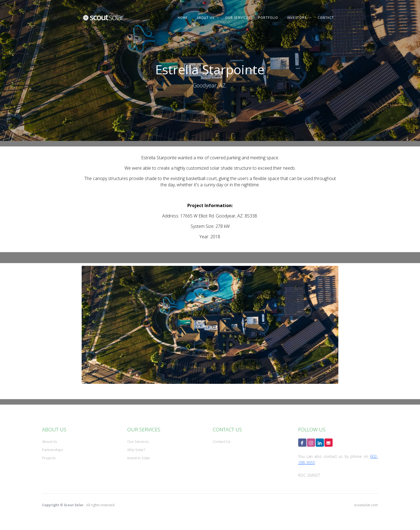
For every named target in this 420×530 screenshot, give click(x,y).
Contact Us (221, 441)
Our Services (138, 441)
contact (326, 18)
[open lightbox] (210, 325)
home (183, 18)
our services (238, 18)
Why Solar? (136, 450)
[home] (103, 21)
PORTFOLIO (268, 18)
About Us (49, 441)
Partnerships (52, 450)
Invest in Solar (139, 458)
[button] (207, 18)
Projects (49, 458)
